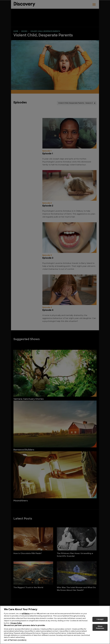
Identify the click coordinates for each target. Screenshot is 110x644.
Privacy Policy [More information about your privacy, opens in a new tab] (16, 623)
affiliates (26, 614)
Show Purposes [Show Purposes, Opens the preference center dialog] (100, 627)
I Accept (100, 619)
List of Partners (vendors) (15, 640)
